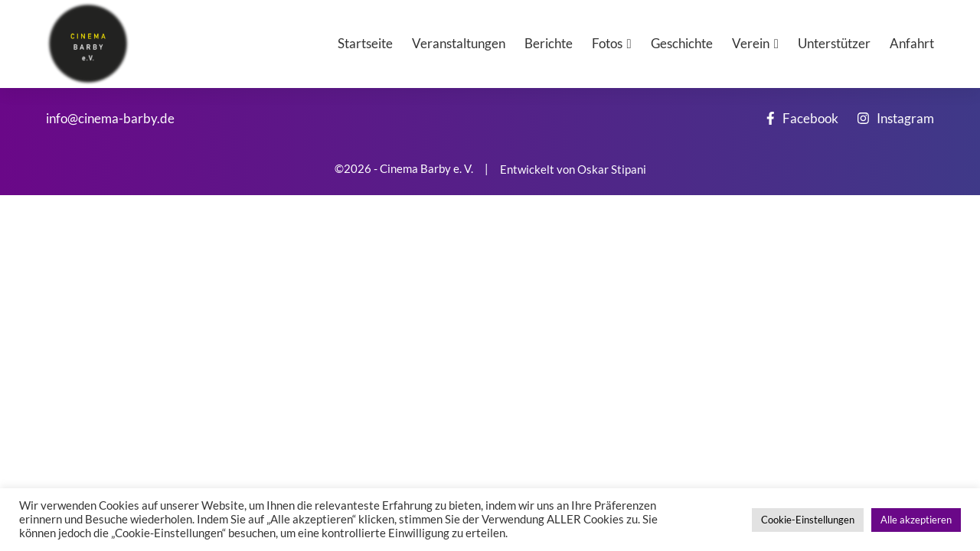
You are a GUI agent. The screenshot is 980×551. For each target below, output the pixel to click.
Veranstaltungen (459, 43)
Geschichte (682, 43)
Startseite (365, 43)
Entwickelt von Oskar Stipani (573, 169)
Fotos (607, 43)
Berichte (549, 43)
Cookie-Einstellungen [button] (808, 520)
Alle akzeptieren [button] (916, 520)
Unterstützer (834, 43)
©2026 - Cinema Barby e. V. (404, 169)
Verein (751, 43)
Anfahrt (912, 43)
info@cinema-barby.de (110, 118)
